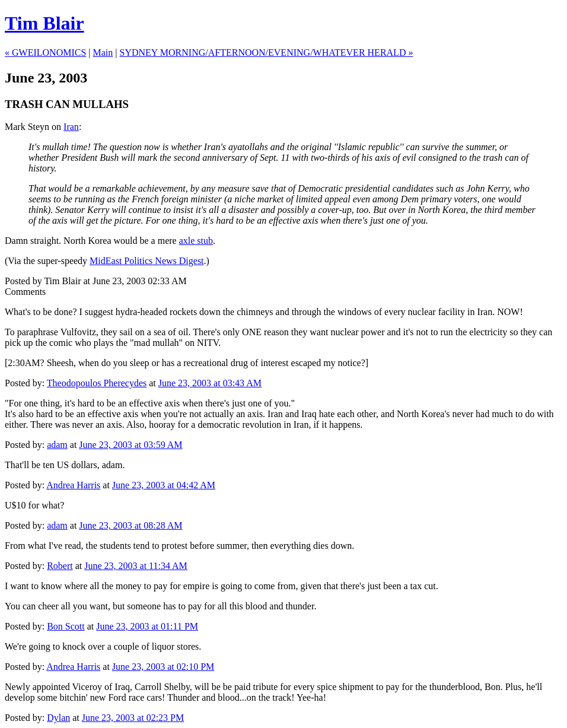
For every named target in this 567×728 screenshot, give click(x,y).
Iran (71, 127)
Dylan (58, 718)
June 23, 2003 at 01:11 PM (147, 626)
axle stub (196, 241)
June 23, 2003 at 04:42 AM (164, 485)
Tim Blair (44, 23)
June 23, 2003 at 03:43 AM (210, 383)
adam (57, 445)
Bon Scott (66, 626)
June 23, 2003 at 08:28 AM (130, 525)
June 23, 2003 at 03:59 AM (130, 445)
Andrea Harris (73, 485)
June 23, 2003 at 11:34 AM (136, 566)
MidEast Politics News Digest (146, 261)
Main (103, 53)
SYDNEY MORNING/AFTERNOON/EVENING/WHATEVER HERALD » (267, 53)
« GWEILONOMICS (45, 53)
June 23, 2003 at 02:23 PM (133, 718)
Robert (60, 566)
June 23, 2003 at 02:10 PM (163, 667)
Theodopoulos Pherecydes (97, 383)
